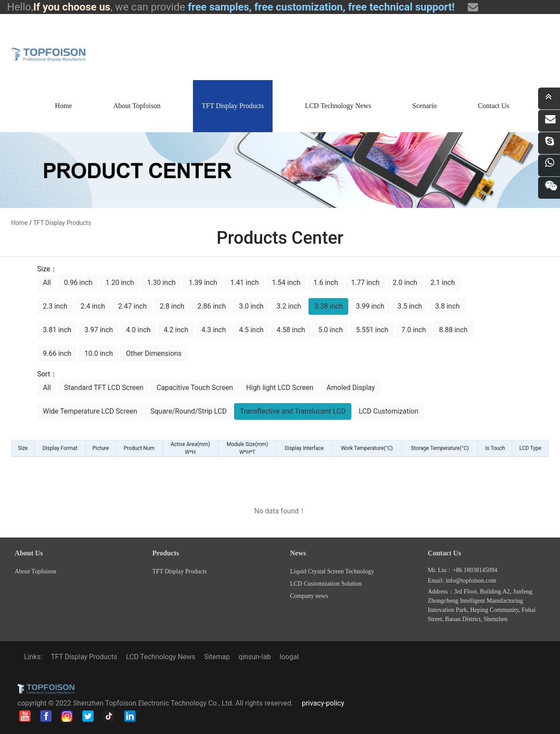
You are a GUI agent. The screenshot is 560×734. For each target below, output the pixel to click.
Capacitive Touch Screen (195, 388)
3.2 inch (289, 306)
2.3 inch (55, 306)
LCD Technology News (338, 106)
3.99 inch (370, 306)
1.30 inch (161, 283)
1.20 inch (120, 283)
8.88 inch (453, 330)
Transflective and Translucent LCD (293, 411)
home (20, 223)
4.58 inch (291, 330)
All (47, 283)
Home (64, 106)
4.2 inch (176, 330)
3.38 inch (328, 306)
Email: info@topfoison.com (462, 581)
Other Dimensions (154, 353)
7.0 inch (413, 330)
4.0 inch (138, 330)
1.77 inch (366, 283)
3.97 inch (99, 330)
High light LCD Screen (280, 388)
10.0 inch (99, 353)
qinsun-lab (255, 657)
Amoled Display (351, 388)
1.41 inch (244, 283)
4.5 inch (251, 330)
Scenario (424, 106)
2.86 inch (212, 306)
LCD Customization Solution (326, 584)
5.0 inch (330, 330)
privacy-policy (323, 703)
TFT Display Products (233, 106)
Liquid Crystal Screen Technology (332, 571)
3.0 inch (251, 306)
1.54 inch (286, 283)
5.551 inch (372, 330)
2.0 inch (405, 283)
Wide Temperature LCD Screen (90, 411)
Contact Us (493, 106)
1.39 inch (203, 283)
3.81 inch (57, 330)
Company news (309, 596)
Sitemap (217, 657)
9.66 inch (57, 353)
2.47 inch (132, 306)
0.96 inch (78, 283)
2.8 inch (172, 306)
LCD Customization (388, 411)
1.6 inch (325, 283)
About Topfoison (137, 106)
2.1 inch (443, 283)
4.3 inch (213, 330)
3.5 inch (409, 306)
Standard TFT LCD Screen (104, 388)
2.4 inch (93, 306)
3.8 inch (448, 306)
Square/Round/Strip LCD (189, 411)
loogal (289, 657)
